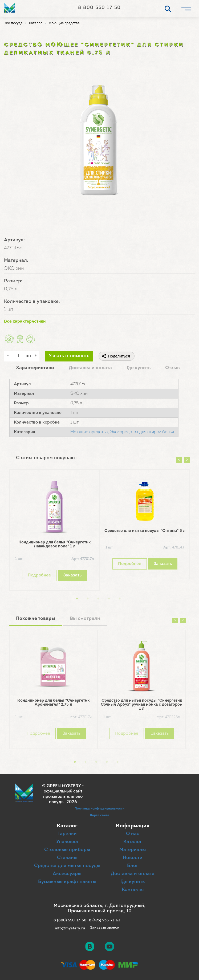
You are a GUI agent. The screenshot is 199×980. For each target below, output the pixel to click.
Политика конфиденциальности (99, 809)
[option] (54, 531)
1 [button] (77, 599)
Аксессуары (67, 874)
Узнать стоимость (69, 356)
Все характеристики (25, 322)
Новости (133, 858)
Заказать (72, 575)
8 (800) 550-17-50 (70, 920)
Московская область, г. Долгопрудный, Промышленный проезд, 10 (99, 908)
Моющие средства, (90, 432)
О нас (133, 834)
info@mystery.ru (70, 928)
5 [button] (120, 599)
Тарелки (67, 834)
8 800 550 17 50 (99, 8)
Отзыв (172, 368)
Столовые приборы (67, 850)
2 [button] (88, 599)
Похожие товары (36, 619)
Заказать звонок (105, 928)
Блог (133, 866)
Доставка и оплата (90, 368)
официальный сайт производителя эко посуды (63, 797)
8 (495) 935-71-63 (105, 920)
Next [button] (187, 460)
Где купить (139, 368)
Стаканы (67, 858)
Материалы (133, 850)
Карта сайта (100, 815)
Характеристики (35, 368)
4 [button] (109, 599)
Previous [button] (179, 460)
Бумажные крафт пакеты (67, 882)
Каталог (133, 842)
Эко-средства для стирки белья (142, 432)
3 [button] (98, 599)
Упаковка (67, 842)
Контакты (133, 890)
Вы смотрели (85, 619)
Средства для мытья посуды (67, 866)
